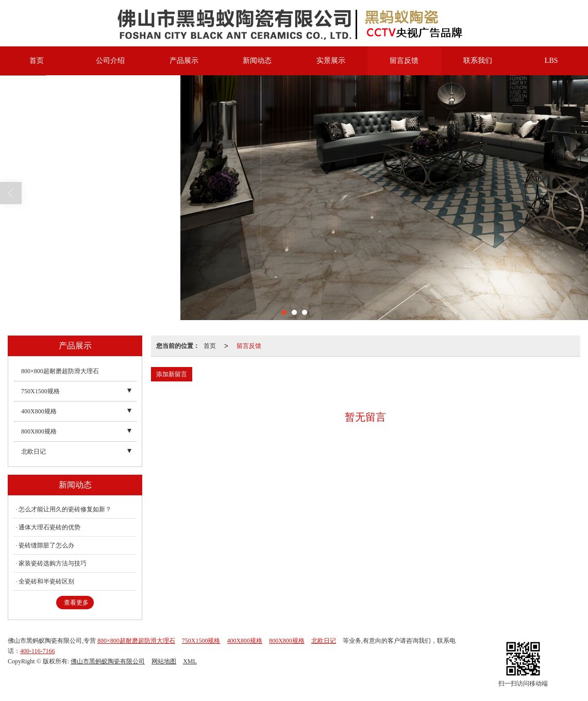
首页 (37, 61)
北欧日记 (33, 452)
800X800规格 (39, 431)
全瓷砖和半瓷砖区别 (46, 581)
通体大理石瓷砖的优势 (49, 527)
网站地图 (164, 661)
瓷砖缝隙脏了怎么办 (46, 545)
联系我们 (478, 61)
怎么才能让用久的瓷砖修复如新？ (65, 509)
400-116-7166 (38, 651)
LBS (551, 61)
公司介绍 (110, 61)
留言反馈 (404, 61)
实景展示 (331, 61)
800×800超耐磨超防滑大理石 (60, 371)
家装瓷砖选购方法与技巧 (53, 563)
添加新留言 (172, 374)
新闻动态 (257, 61)
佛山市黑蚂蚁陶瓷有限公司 (108, 661)
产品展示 (184, 61)
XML (190, 661)
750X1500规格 (40, 391)
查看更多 (76, 603)
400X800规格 (39, 411)
